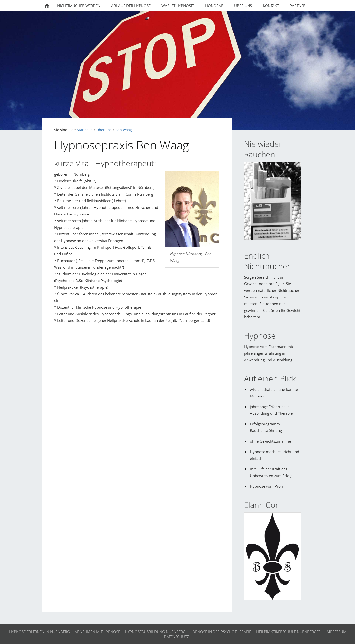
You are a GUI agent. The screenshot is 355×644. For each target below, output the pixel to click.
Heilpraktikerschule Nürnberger (288, 632)
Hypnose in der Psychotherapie (221, 632)
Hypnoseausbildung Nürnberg (155, 632)
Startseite (85, 130)
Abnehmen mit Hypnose (97, 632)
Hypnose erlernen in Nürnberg (39, 632)
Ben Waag (124, 130)
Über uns (104, 130)
